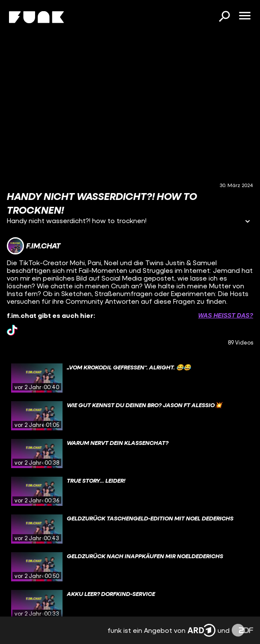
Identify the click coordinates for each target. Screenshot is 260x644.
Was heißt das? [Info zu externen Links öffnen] (226, 315)
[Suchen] (224, 17)
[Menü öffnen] (245, 16)
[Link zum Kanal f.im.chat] (34, 246)
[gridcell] (130, 378)
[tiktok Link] (12, 330)
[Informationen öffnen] (248, 222)
